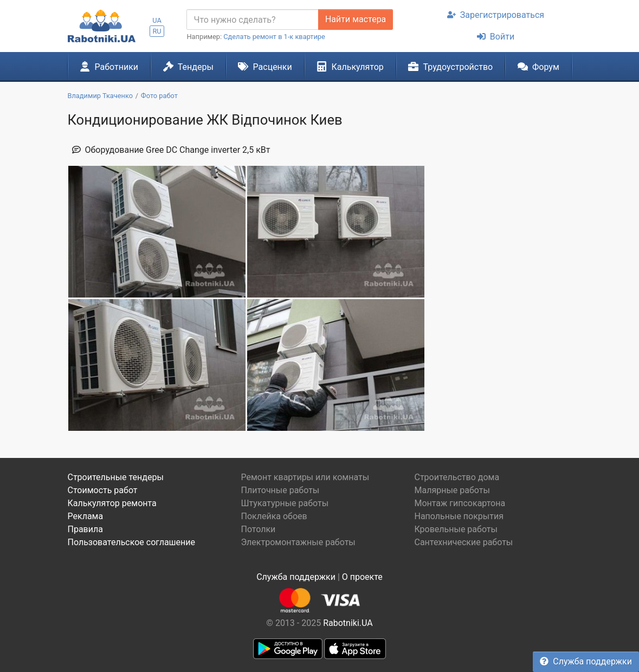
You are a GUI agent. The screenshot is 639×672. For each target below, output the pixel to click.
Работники (109, 67)
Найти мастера (356, 19)
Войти (496, 37)
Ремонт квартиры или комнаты (305, 477)
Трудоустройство (450, 67)
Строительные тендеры (116, 477)
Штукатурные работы (285, 503)
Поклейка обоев (274, 516)
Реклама (86, 516)
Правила (85, 529)
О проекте (362, 577)
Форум (538, 67)
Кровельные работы (456, 529)
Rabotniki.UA (348, 623)
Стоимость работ (103, 490)
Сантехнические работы (463, 542)
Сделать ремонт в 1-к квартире (274, 37)
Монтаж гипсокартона (460, 503)
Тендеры (188, 67)
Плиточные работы (280, 490)
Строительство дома (457, 477)
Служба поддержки (586, 661)
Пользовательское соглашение (132, 542)
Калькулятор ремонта (112, 503)
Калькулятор (350, 67)
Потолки (258, 529)
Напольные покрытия (459, 516)
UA (157, 20)
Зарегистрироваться (496, 15)
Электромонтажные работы (298, 542)
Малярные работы (452, 490)
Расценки (265, 67)
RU (157, 31)
